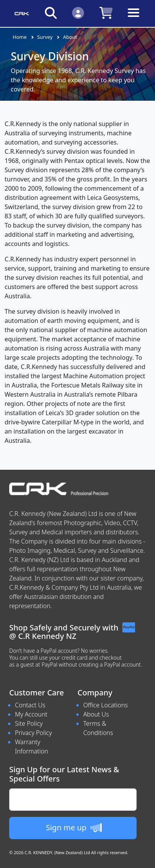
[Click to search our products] (51, 12)
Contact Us (30, 705)
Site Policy (29, 723)
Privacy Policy (33, 733)
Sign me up (73, 828)
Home (20, 37)
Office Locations (106, 705)
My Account (31, 714)
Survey (45, 37)
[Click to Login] (78, 12)
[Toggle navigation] (134, 19)
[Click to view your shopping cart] (106, 12)
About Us (96, 714)
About (70, 37)
